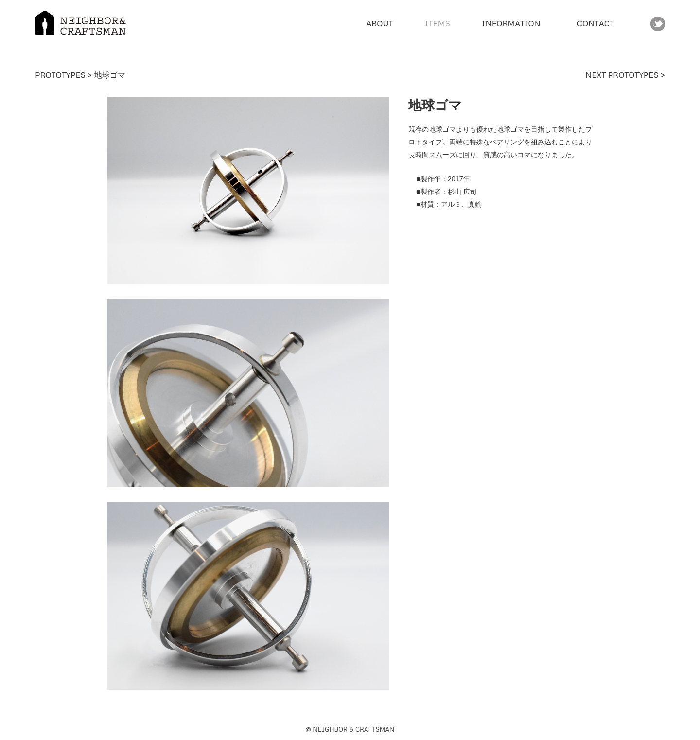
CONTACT (595, 23)
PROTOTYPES (60, 75)
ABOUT (379, 23)
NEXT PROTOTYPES (623, 75)
